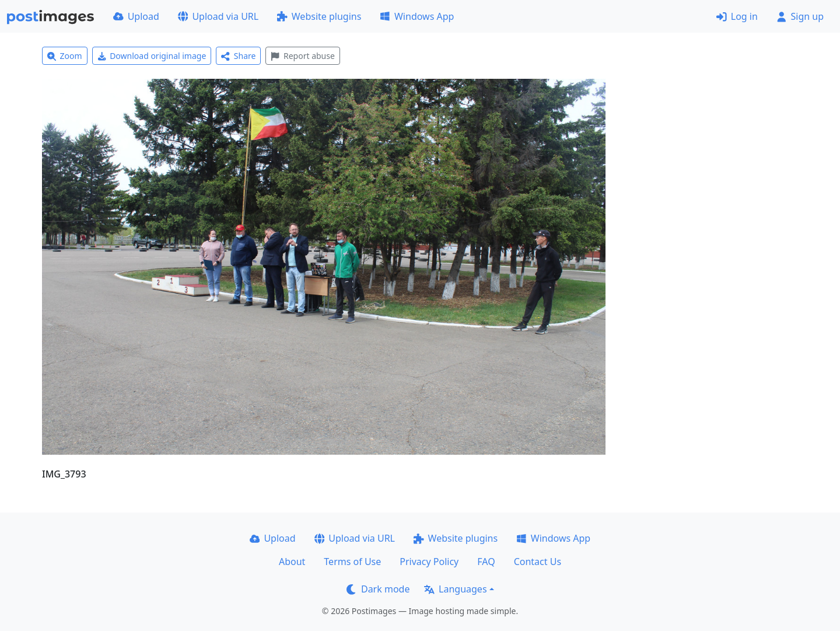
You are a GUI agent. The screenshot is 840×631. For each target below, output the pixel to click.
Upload (136, 16)
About (292, 562)
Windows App (417, 16)
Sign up (800, 16)
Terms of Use (352, 562)
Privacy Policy (429, 562)
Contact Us (538, 562)
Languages (455, 589)
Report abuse (302, 56)
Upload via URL (218, 16)
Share (238, 56)
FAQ (486, 562)
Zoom (65, 56)
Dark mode (378, 589)
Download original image (152, 56)
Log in (737, 16)
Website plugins (319, 16)
